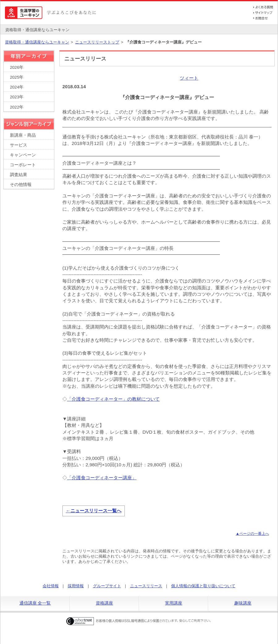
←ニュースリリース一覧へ (94, 511)
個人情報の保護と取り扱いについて (203, 586)
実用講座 (174, 603)
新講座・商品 (23, 135)
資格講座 (104, 603)
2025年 (17, 77)
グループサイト (107, 586)
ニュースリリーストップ (97, 42)
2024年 (17, 87)
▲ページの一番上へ (252, 534)
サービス (19, 145)
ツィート (189, 78)
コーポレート (23, 165)
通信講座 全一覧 (35, 603)
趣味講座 (243, 603)
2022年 (17, 107)
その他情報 (21, 185)
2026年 (17, 67)
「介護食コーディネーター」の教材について (113, 399)
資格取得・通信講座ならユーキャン (37, 42)
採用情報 (76, 586)
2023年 (17, 97)
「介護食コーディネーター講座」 (102, 478)
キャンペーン (23, 155)
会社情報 (51, 586)
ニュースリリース (146, 586)
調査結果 (19, 175)
